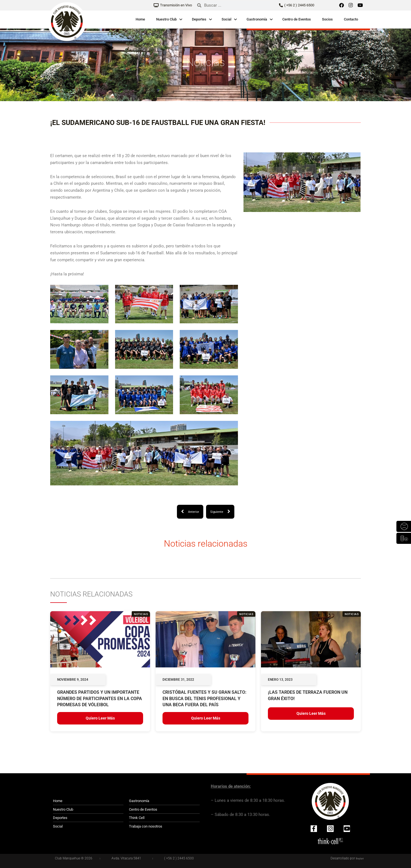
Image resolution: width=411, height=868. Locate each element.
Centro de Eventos (297, 19)
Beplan (359, 858)
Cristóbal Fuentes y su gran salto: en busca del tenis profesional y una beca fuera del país (205, 699)
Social (226, 19)
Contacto (351, 19)
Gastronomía (257, 19)
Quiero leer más (100, 719)
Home (140, 19)
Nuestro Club (166, 19)
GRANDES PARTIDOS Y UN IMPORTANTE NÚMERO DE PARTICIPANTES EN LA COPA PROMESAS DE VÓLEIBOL (100, 699)
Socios (327, 19)
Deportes (199, 19)
